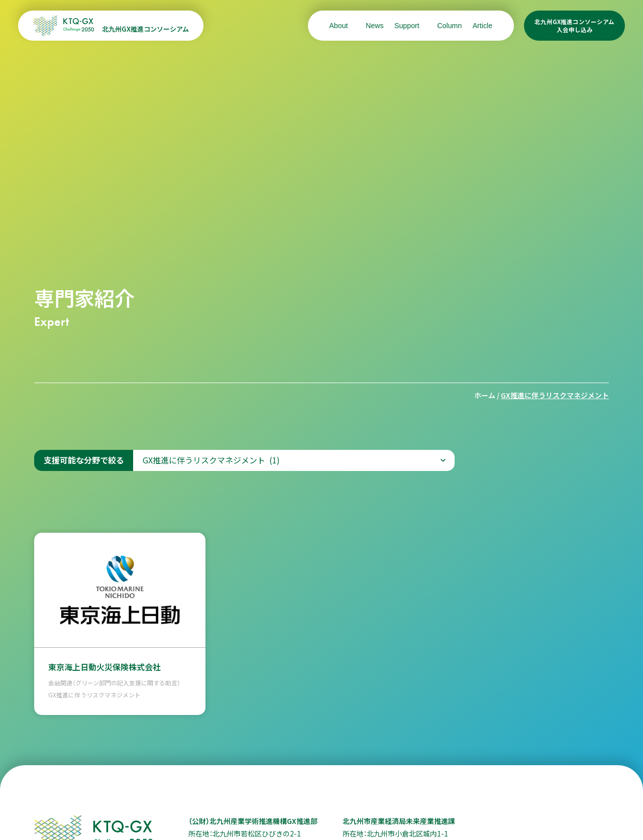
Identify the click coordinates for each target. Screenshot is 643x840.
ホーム (485, 395)
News (375, 26)
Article (483, 26)
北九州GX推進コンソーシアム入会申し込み (574, 26)
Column (449, 26)
